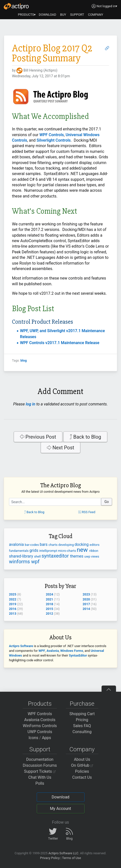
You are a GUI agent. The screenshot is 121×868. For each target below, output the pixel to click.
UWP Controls (40, 732)
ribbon (94, 551)
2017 (86, 604)
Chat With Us (40, 777)
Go (107, 502)
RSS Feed (87, 512)
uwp (88, 556)
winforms (20, 562)
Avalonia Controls (40, 720)
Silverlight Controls (54, 140)
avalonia (17, 544)
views (95, 556)
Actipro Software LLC (63, 853)
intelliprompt (49, 551)
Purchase (82, 704)
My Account (60, 809)
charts (54, 545)
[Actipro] (16, 6)
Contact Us (82, 777)
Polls (40, 783)
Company (82, 749)
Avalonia (53, 651)
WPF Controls (52, 135)
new (83, 550)
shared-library (22, 556)
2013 (13, 614)
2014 (86, 609)
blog (24, 360)
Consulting (82, 732)
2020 (86, 599)
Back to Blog (85, 437)
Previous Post (38, 437)
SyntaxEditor (78, 655)
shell (38, 556)
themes (77, 556)
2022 (13, 599)
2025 (13, 594)
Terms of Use (72, 858)
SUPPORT (77, 15)
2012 (50, 614)
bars (44, 544)
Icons (33, 738)
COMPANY (96, 15)
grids (34, 550)
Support (40, 749)
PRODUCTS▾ (27, 15)
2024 (50, 594)
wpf (35, 562)
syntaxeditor (56, 556)
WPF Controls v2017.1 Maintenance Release (60, 343)
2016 (13, 609)
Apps (47, 738)
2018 (50, 604)
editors (94, 545)
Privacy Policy (50, 858)
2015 (50, 609)
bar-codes (32, 545)
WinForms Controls (40, 726)
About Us (82, 759)
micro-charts (67, 551)
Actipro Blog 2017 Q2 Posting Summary (52, 53)
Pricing (82, 720)
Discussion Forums (40, 765)
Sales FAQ (82, 726)
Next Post (61, 448)
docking (82, 544)
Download (60, 797)
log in (30, 404)
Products (40, 704)
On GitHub (82, 765)
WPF (42, 651)
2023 (86, 594)
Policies (82, 771)
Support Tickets (40, 771)
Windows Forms (72, 651)
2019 (13, 604)
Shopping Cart (82, 714)
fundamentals (19, 551)
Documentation (40, 759)
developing (66, 545)
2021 (50, 599)
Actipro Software (21, 646)
